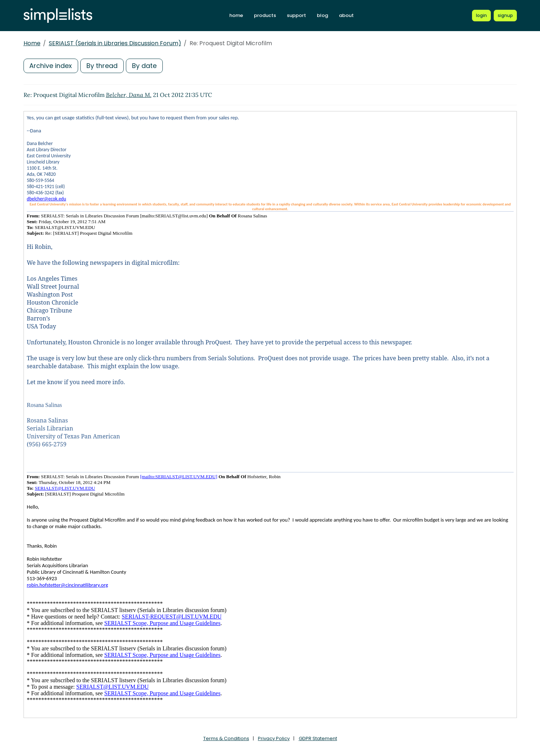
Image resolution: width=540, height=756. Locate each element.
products (265, 15)
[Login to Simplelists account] (481, 16)
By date (145, 66)
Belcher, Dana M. (129, 95)
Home (32, 43)
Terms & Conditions (226, 738)
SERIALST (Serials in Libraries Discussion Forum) (115, 43)
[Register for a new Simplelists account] (505, 16)
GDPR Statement (318, 738)
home (236, 15)
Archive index (51, 66)
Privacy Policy (274, 738)
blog (322, 15)
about (346, 15)
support (296, 15)
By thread (102, 66)
